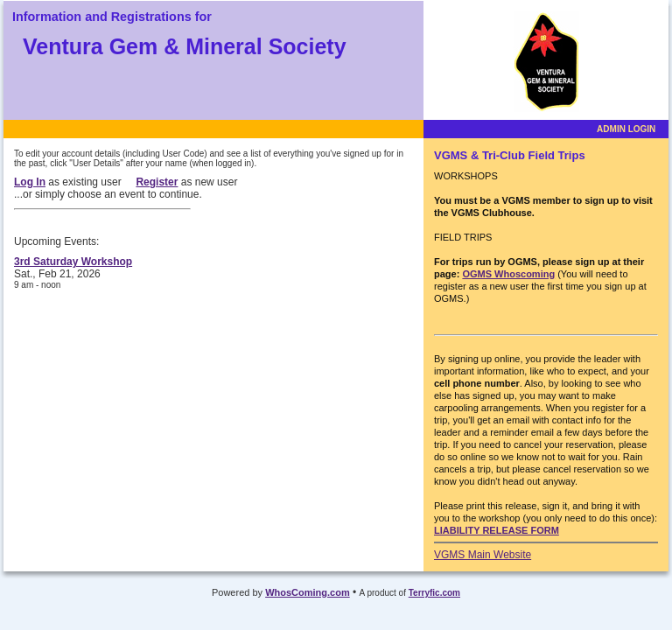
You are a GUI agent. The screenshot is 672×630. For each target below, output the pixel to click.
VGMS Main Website (483, 555)
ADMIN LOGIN (626, 129)
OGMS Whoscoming (508, 274)
